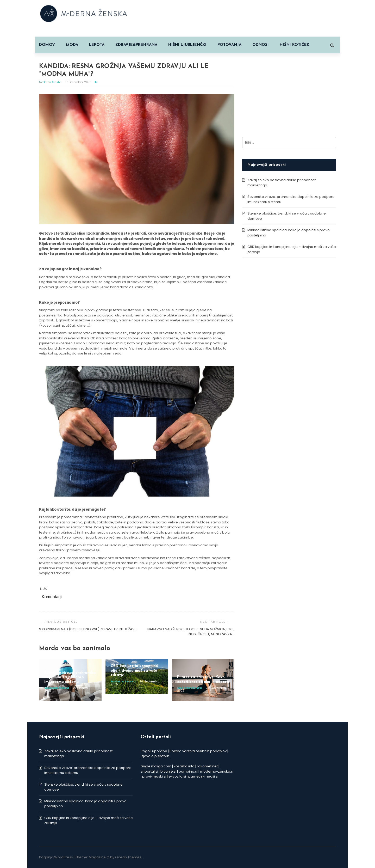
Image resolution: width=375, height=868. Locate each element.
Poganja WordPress (56, 857)
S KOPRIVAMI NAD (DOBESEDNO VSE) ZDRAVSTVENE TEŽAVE (88, 629)
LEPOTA (97, 45)
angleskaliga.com (156, 766)
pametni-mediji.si (203, 776)
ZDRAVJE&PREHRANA (136, 45)
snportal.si (149, 771)
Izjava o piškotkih (155, 756)
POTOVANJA (229, 45)
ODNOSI (261, 45)
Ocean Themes (128, 857)
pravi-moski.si (154, 776)
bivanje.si (168, 771)
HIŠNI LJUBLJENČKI (187, 45)
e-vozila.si (177, 776)
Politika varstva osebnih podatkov (198, 751)
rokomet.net (207, 766)
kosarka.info (184, 766)
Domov (47, 45)
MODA (72, 45)
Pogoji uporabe (154, 751)
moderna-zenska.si (217, 771)
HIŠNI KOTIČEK (295, 45)
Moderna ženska (51, 82)
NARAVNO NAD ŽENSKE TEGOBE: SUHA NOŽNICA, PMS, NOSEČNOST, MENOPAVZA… (191, 632)
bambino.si (188, 771)
